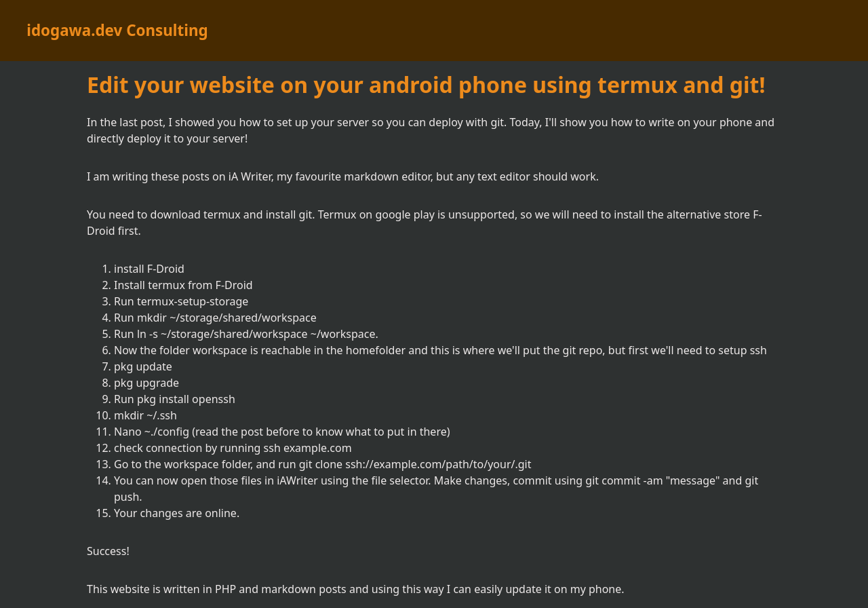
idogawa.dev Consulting (117, 30)
